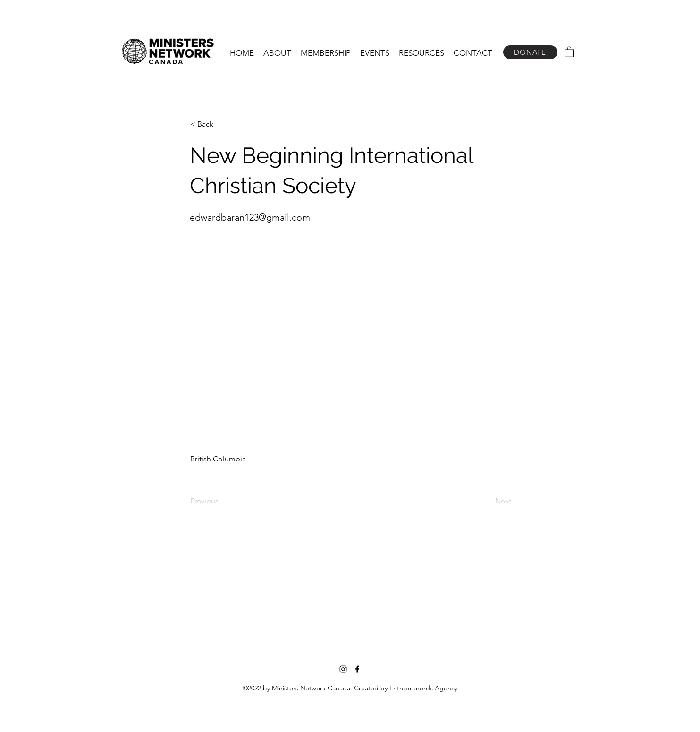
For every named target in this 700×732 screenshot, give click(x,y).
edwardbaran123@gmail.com (250, 217)
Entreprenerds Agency (423, 688)
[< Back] (221, 124)
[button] (277, 53)
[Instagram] (343, 669)
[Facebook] (357, 669)
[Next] (488, 501)
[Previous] (221, 501)
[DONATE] (530, 52)
